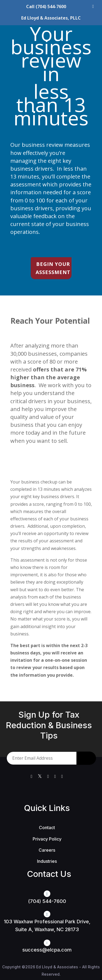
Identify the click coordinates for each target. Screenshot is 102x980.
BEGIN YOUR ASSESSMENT (53, 268)
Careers (47, 850)
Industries (47, 861)
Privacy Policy (47, 839)
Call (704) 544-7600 (46, 7)
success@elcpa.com (47, 950)
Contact (47, 828)
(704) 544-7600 (47, 901)
